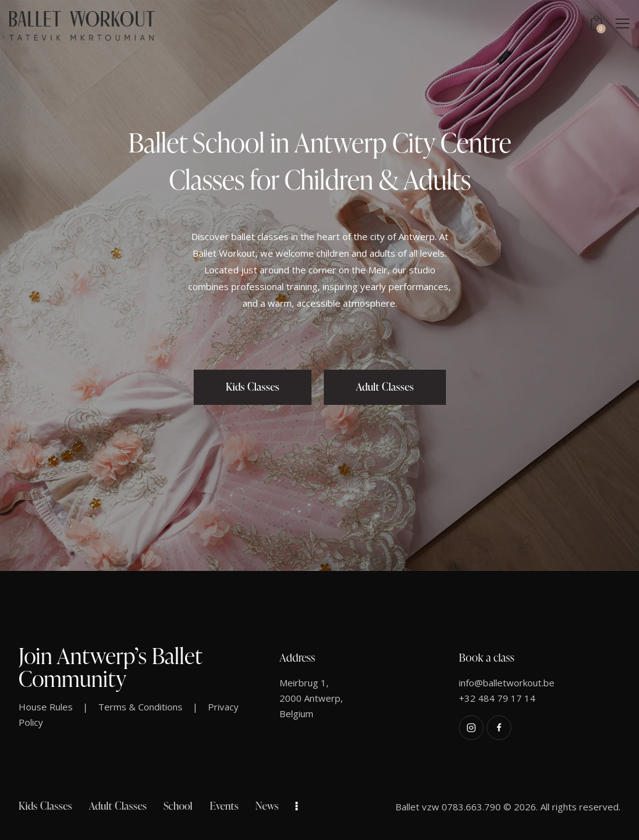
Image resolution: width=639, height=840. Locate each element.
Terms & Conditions (140, 707)
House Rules (46, 707)
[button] (623, 23)
